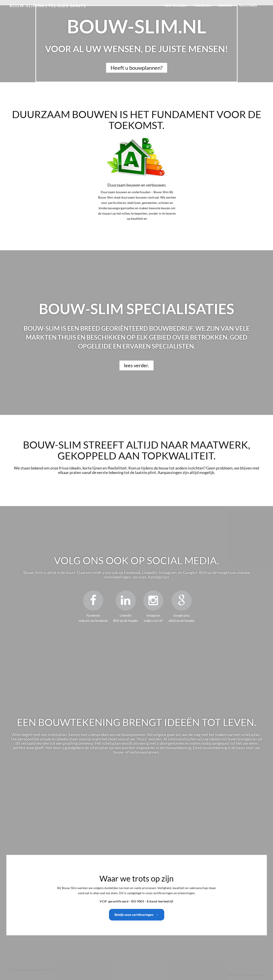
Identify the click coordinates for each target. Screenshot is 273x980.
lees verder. (136, 365)
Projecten (202, 5)
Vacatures (248, 5)
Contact (225, 5)
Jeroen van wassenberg (251, 975)
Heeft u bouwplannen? (137, 68)
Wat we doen (176, 5)
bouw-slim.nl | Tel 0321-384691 (48, 6)
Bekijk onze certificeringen (137, 915)
